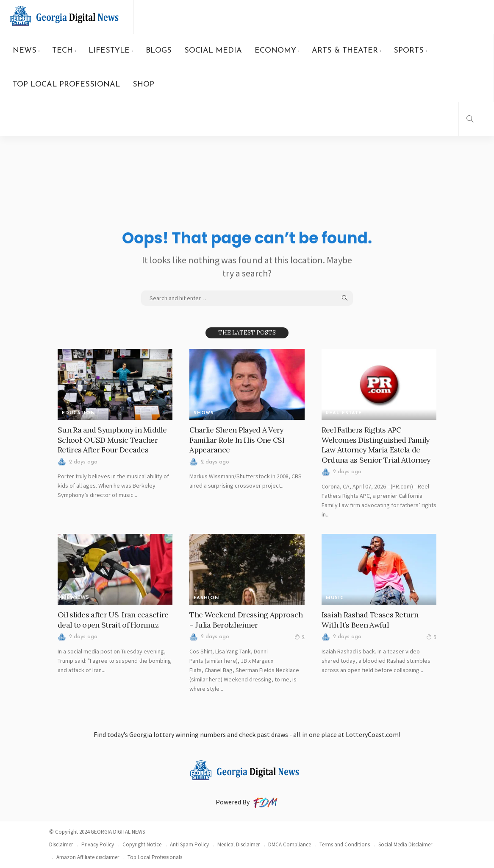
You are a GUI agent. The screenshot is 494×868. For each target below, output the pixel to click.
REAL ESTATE (344, 413)
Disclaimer (61, 844)
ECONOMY (275, 51)
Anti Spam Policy (189, 844)
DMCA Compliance (290, 844)
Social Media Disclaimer (405, 844)
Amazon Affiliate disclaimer (88, 857)
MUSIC (335, 598)
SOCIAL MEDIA (213, 51)
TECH (62, 51)
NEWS (25, 51)
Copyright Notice (142, 844)
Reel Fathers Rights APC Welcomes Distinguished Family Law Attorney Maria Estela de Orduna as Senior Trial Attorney (376, 445)
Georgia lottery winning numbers (178, 734)
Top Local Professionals (155, 857)
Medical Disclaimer (239, 844)
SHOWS (204, 413)
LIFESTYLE (109, 51)
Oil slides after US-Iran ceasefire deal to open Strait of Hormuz (113, 620)
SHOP (143, 85)
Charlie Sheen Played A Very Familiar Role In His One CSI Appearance (237, 440)
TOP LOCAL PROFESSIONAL (66, 85)
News (70, 598)
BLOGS (159, 51)
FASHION (207, 598)
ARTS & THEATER (345, 51)
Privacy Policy (98, 844)
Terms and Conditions (345, 844)
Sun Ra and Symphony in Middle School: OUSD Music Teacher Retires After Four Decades (112, 440)
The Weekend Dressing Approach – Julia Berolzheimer (246, 620)
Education (79, 413)
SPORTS (409, 51)
